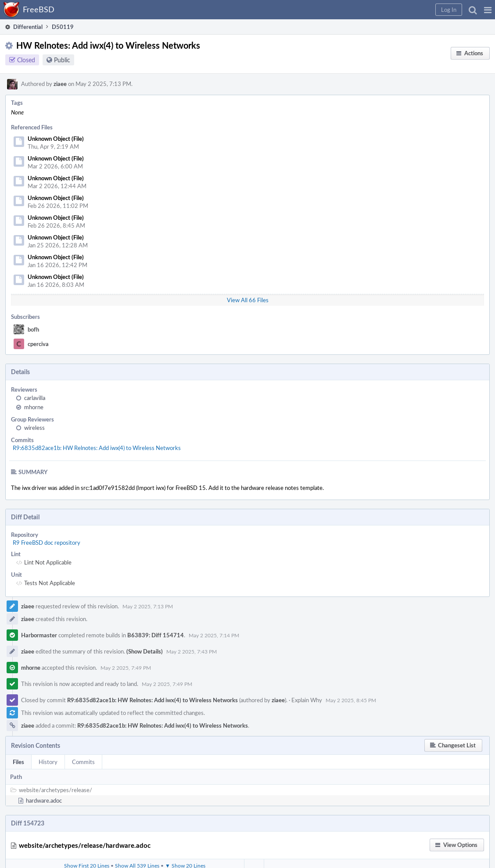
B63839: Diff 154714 (156, 635)
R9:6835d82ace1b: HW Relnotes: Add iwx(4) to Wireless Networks (97, 448)
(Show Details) (145, 651)
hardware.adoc (44, 800)
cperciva (38, 344)
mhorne (34, 407)
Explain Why (307, 700)
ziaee (60, 84)
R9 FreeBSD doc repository (47, 543)
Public (62, 60)
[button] (488, 10)
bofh (33, 329)
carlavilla (35, 398)
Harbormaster (39, 635)
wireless (34, 428)
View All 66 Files (248, 300)
